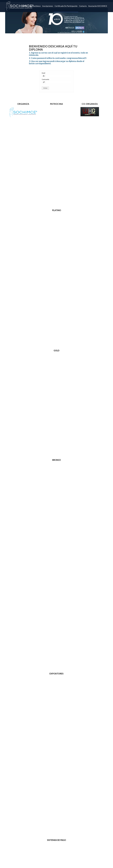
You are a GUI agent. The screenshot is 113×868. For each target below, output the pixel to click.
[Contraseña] (56, 82)
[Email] (56, 76)
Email (43, 73)
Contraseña (45, 79)
